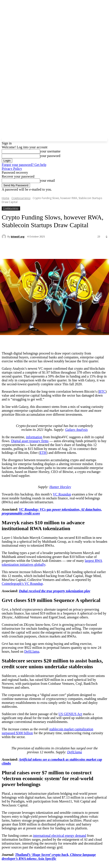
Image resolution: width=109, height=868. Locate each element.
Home (6, 198)
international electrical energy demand (60, 836)
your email (47, 181)
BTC (102, 391)
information (34, 437)
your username (50, 151)
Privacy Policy (12, 169)
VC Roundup (62, 494)
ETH (43, 453)
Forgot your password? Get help (24, 165)
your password (50, 156)
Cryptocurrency (21, 198)
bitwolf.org (18, 236)
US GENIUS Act (70, 714)
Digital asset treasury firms (30, 441)
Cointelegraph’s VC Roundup (22, 584)
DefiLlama (32, 651)
